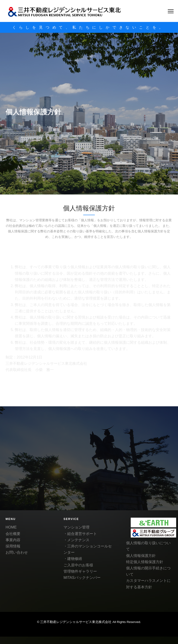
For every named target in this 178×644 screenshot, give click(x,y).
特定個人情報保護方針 (145, 562)
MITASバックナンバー (82, 578)
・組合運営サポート (80, 534)
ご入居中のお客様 (78, 565)
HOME (11, 527)
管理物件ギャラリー (80, 571)
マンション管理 (76, 527)
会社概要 (13, 534)
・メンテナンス (76, 540)
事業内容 (13, 540)
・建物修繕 (73, 559)
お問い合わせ (17, 552)
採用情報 (13, 546)
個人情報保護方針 (141, 556)
